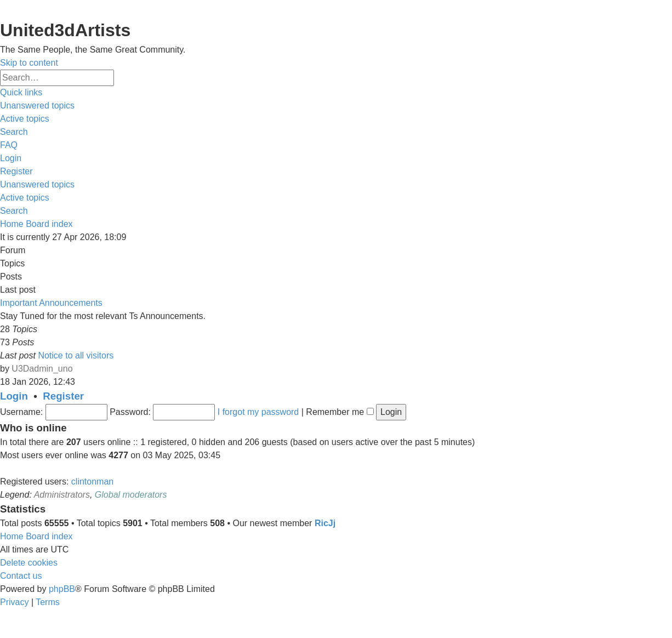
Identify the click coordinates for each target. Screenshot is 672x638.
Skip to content (29, 63)
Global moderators (131, 495)
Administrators (62, 495)
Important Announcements (51, 303)
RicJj (325, 523)
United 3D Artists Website (336, 8)
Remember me (340, 412)
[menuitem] (37, 106)
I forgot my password (258, 412)
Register (63, 396)
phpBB (62, 589)
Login (14, 396)
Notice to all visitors (76, 355)
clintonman (92, 482)
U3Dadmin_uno (42, 369)
